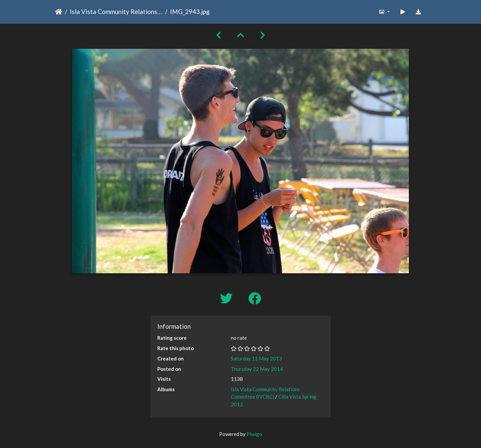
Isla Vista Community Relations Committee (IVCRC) (116, 12)
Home (59, 12)
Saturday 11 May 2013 (256, 358)
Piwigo (254, 434)
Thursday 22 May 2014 (257, 369)
